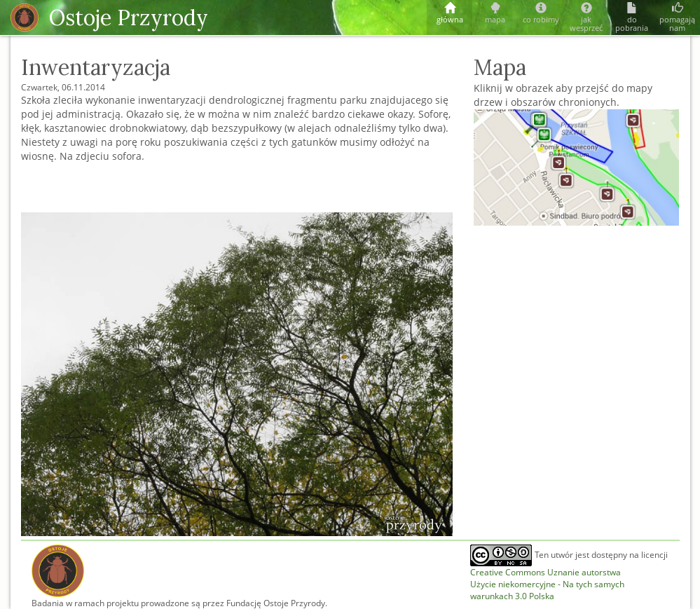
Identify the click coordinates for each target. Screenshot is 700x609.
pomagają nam (677, 18)
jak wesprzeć (586, 18)
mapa (495, 14)
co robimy (541, 14)
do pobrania (632, 18)
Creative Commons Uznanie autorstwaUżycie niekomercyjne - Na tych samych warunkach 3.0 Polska (547, 584)
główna (449, 14)
